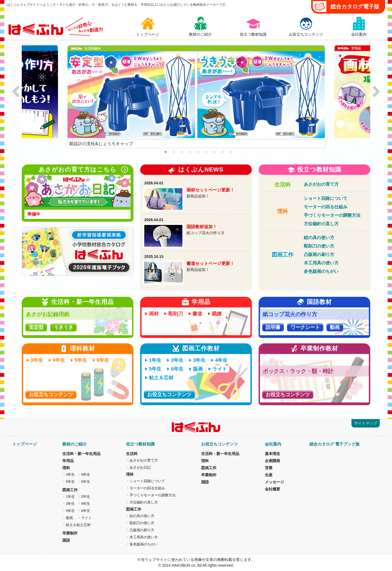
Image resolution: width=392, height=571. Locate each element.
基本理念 (272, 454)
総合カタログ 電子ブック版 (335, 444)
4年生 (59, 360)
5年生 (81, 360)
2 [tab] (174, 152)
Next (329, 144)
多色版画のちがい (321, 271)
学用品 (201, 302)
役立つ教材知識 (319, 170)
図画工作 (283, 255)
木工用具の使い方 (321, 263)
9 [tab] (231, 152)
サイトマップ (366, 423)
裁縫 (217, 314)
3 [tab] (182, 152)
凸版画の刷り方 (319, 254)
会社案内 (273, 444)
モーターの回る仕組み (326, 207)
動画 (335, 327)
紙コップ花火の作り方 (290, 314)
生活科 (283, 185)
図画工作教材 (201, 348)
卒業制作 (70, 533)
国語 (66, 540)
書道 (197, 314)
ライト (220, 369)
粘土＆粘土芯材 (78, 525)
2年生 (177, 360)
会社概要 (272, 489)
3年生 (37, 360)
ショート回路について (326, 198)
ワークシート (305, 327)
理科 (283, 211)
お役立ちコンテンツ (51, 395)
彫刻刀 (176, 314)
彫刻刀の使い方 (319, 246)
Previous (63, 144)
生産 (269, 475)
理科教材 (82, 348)
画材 (154, 314)
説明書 (273, 327)
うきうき (63, 327)
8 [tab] (223, 152)
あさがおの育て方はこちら (83, 170)
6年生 (103, 360)
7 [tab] (215, 152)
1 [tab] (166, 152)
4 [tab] (190, 152)
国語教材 (319, 302)
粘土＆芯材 (161, 378)
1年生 (155, 360)
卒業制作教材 (319, 348)
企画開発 (272, 461)
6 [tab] (206, 152)
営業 (269, 468)
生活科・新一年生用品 (82, 302)
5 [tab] (198, 152)
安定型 (36, 327)
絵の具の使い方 (319, 238)
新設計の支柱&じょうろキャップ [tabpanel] (101, 144)
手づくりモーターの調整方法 (332, 215)
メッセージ (274, 482)
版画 (198, 369)
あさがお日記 (140, 467)
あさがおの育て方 (321, 184)
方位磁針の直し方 (321, 224)
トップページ (24, 444)
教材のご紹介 (75, 444)
